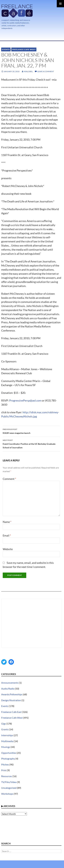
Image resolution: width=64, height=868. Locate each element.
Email (7, 535)
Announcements (10, 683)
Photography (8, 759)
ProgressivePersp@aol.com (25, 400)
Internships (7, 735)
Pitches (5, 764)
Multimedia (7, 741)
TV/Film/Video (9, 782)
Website (8, 549)
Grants (5, 729)
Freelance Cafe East (11, 712)
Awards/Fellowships (12, 694)
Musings (6, 747)
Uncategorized (9, 788)
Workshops (7, 794)
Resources (7, 776)
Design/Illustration (11, 700)
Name (7, 522)
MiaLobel (28, 71)
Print (4, 770)
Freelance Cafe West (24, 49)
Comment (9, 479)
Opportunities (9, 753)
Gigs (4, 724)
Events (6, 49)
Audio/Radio (8, 689)
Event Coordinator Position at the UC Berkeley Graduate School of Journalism (31, 444)
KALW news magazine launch (31, 431)
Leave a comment (46, 71)
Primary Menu (60, 4)
